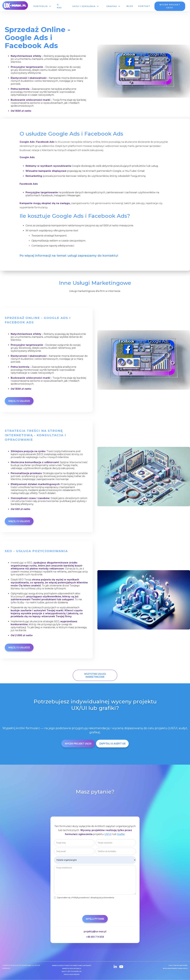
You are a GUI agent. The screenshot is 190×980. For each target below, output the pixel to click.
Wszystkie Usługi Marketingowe (95, 675)
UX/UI (108, 835)
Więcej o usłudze (19, 401)
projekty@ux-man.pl (95, 932)
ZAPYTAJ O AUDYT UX (112, 744)
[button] (42, 6)
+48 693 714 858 (95, 937)
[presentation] (77, 906)
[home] (15, 5)
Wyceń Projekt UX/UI (78, 744)
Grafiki (121, 835)
